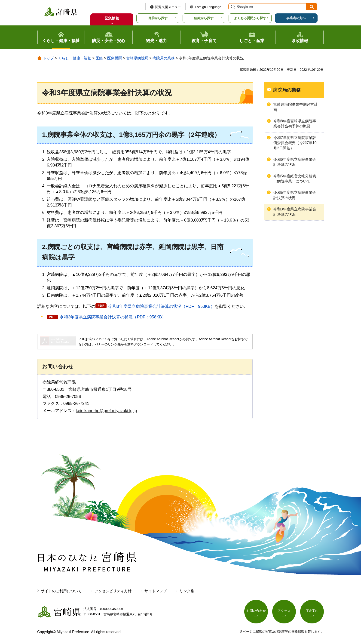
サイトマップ (156, 591)
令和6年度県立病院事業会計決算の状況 (295, 162)
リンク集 (187, 591)
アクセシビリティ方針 (113, 591)
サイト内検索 (232, 7)
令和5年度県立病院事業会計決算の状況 (295, 195)
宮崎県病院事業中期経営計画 (296, 107)
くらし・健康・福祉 (75, 58)
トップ (48, 58)
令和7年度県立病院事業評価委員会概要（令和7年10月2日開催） (295, 143)
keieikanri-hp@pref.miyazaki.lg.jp (106, 411)
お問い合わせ (256, 611)
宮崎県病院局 (137, 58)
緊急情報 (112, 18)
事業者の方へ (296, 18)
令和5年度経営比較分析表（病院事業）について (295, 179)
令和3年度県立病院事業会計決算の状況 (295, 212)
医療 (99, 58)
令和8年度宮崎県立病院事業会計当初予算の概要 (295, 124)
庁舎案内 (312, 611)
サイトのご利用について (61, 591)
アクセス (284, 611)
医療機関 (115, 58)
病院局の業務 (164, 58)
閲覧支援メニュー (168, 7)
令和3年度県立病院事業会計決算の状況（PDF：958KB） (162, 306)
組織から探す (204, 18)
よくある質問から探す (250, 18)
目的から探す (158, 18)
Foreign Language (208, 7)
